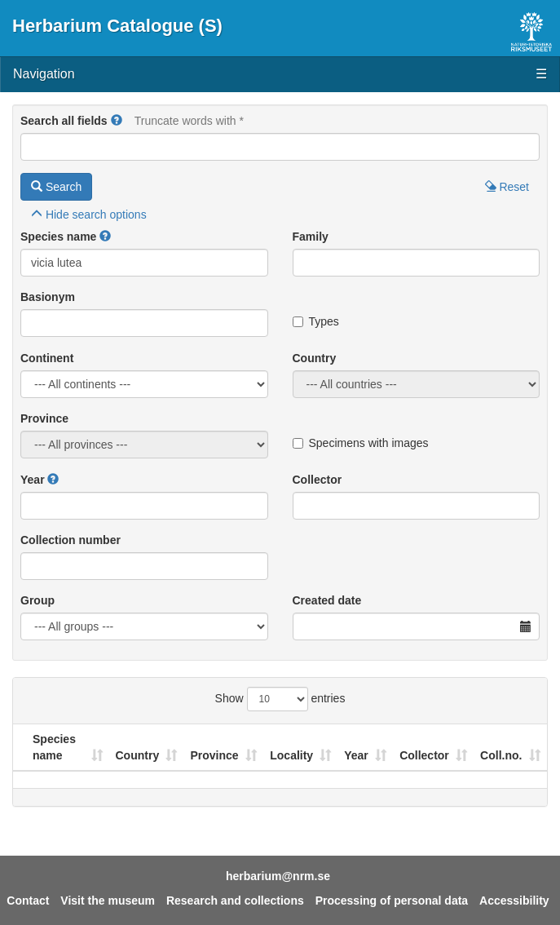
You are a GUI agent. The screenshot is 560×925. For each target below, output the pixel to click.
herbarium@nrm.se (278, 876)
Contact (28, 901)
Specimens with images (361, 443)
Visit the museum (108, 901)
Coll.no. (501, 755)
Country (315, 358)
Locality (291, 755)
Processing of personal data (392, 901)
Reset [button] (507, 187)
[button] (117, 121)
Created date (327, 600)
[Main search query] (280, 147)
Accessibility (514, 901)
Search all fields (64, 121)
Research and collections (235, 901)
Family (311, 237)
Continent (47, 358)
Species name (58, 237)
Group (37, 600)
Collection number (71, 540)
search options (89, 215)
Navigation (280, 75)
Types (316, 321)
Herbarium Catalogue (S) (117, 26)
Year (33, 480)
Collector (317, 480)
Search (56, 187)
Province (44, 418)
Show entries (280, 699)
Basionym (48, 297)
